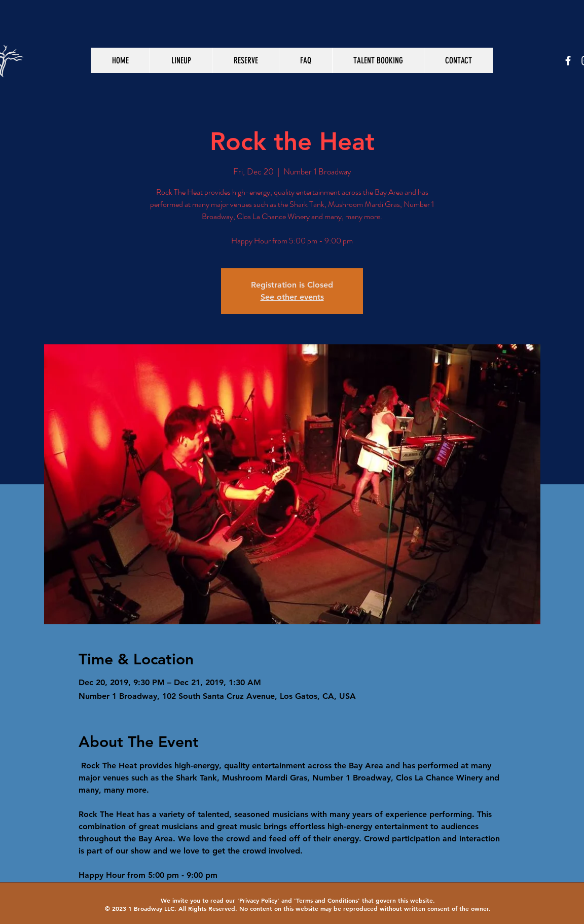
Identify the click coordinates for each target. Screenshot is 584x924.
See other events (292, 297)
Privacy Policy (258, 900)
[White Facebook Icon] (568, 61)
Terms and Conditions (327, 900)
